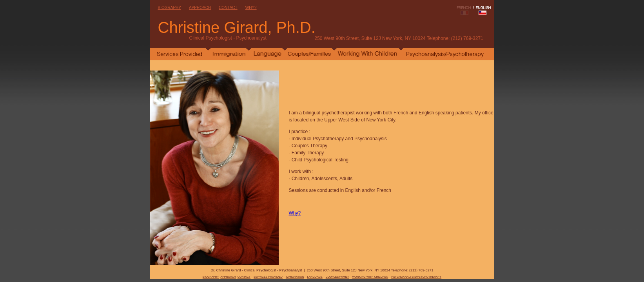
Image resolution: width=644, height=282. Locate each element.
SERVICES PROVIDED (268, 277)
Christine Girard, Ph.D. (237, 27)
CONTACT (228, 8)
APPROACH (200, 8)
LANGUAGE (315, 277)
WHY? (251, 8)
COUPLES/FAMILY (337, 277)
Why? (295, 213)
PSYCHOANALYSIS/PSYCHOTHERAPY (416, 277)
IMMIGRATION (295, 277)
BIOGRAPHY (170, 8)
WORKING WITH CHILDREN (370, 277)
